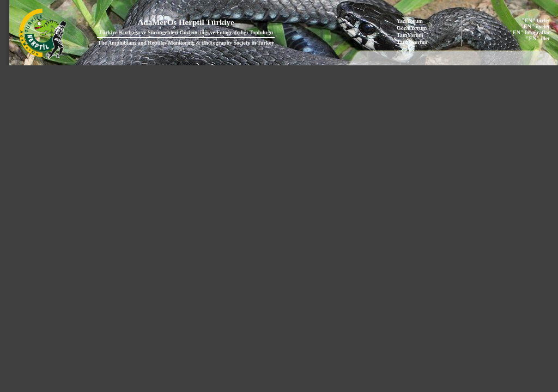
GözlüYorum (412, 28)
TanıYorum (410, 35)
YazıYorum (410, 21)
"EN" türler (536, 20)
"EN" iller (538, 38)
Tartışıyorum (412, 42)
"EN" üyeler (536, 26)
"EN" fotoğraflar (530, 32)
